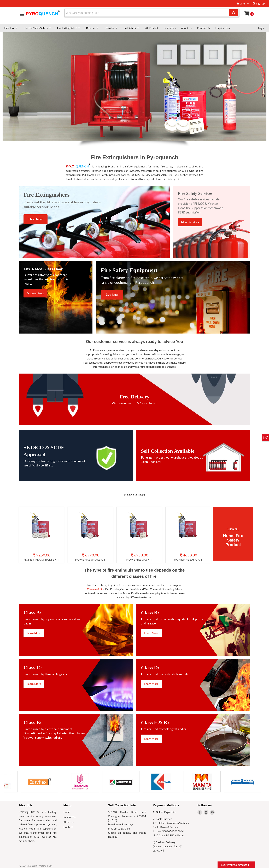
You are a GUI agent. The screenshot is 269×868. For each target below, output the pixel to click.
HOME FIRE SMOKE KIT (90, 559)
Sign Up (259, 3)
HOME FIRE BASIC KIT (188, 559)
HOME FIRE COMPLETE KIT (41, 559)
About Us (186, 28)
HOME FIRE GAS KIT (139, 559)
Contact (68, 827)
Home (67, 812)
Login (242, 3)
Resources (170, 28)
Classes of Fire (96, 589)
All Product (152, 28)
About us (69, 822)
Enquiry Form (223, 28)
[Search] (147, 13)
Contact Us (203, 28)
